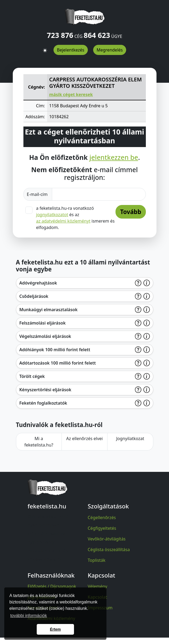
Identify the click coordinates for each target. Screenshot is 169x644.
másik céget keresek (71, 94)
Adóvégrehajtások (38, 283)
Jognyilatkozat (130, 438)
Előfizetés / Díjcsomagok (52, 586)
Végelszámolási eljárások (45, 336)
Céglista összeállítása (109, 550)
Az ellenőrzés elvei (84, 438)
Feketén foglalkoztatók (43, 403)
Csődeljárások (34, 296)
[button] (45, 48)
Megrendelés (110, 50)
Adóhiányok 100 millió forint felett (55, 350)
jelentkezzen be (114, 157)
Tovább (131, 212)
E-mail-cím (38, 194)
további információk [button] (28, 616)
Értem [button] (55, 629)
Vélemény (98, 586)
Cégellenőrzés (102, 517)
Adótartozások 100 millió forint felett (58, 363)
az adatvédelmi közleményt (63, 221)
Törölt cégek (32, 376)
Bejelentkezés (71, 50)
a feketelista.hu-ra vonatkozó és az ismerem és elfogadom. (75, 218)
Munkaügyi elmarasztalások (49, 310)
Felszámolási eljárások (43, 323)
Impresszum (100, 608)
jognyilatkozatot (52, 215)
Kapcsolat (98, 597)
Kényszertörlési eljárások (45, 390)
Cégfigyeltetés (102, 528)
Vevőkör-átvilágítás (107, 539)
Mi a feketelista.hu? (39, 442)
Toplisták (97, 560)
